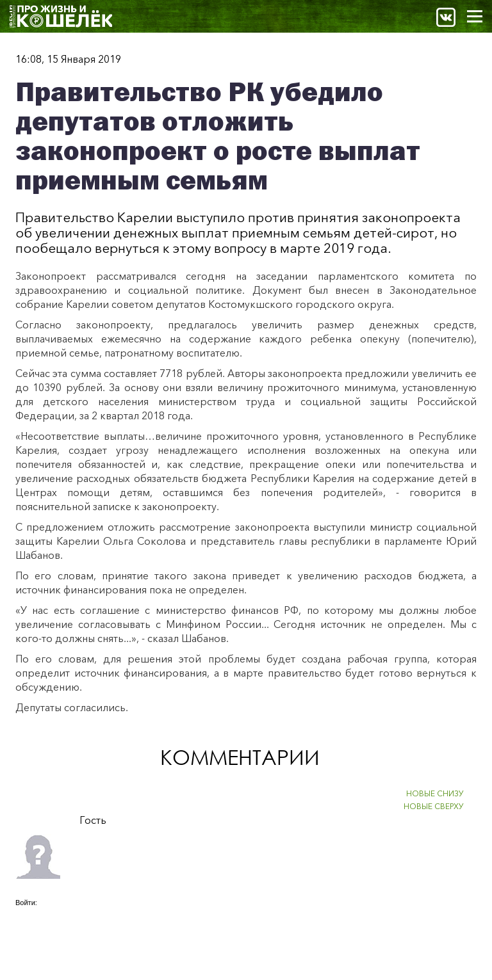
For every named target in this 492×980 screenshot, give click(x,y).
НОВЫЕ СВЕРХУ (434, 806)
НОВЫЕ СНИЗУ (435, 793)
